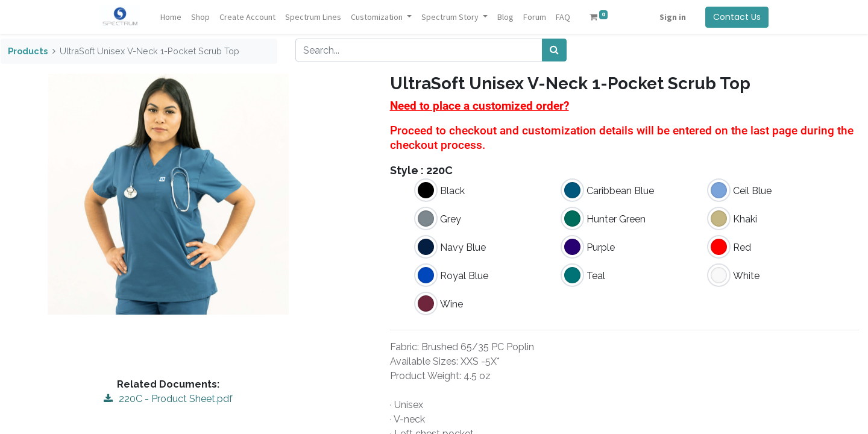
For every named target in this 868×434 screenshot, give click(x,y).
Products (28, 51)
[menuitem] (171, 17)
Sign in (673, 17)
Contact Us (737, 17)
